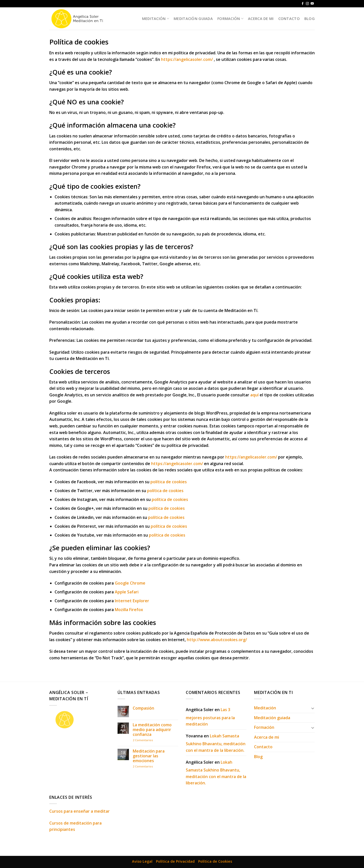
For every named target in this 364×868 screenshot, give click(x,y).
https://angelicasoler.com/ (187, 59)
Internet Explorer (132, 601)
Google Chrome (130, 583)
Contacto (289, 19)
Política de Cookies (215, 861)
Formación (230, 19)
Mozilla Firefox (129, 610)
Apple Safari (127, 592)
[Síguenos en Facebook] (303, 4)
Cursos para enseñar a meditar (79, 811)
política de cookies (169, 482)
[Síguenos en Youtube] (312, 4)
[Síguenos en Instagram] (307, 4)
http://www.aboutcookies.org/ (217, 640)
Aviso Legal (142, 861)
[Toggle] (313, 708)
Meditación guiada (193, 19)
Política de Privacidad (175, 861)
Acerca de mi (261, 19)
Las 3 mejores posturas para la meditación (210, 717)
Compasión (143, 708)
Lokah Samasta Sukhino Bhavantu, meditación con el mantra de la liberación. (216, 743)
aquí (254, 395)
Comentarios (143, 740)
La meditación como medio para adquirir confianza (152, 730)
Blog (310, 19)
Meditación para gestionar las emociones (149, 756)
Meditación (156, 19)
